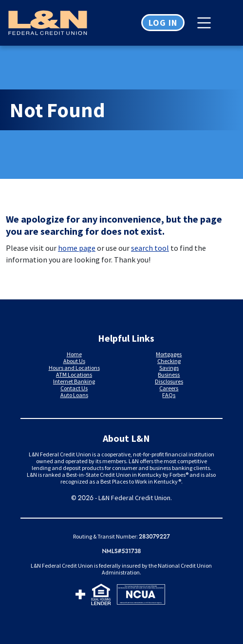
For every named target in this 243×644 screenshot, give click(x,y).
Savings (169, 368)
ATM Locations (74, 374)
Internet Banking (74, 381)
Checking (169, 361)
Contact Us (74, 388)
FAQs (169, 395)
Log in (163, 23)
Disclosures (169, 381)
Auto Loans (74, 395)
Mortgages (169, 354)
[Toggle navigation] (206, 23)
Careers (169, 388)
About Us (74, 361)
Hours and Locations (74, 368)
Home (74, 354)
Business (169, 374)
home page (77, 248)
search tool (150, 248)
